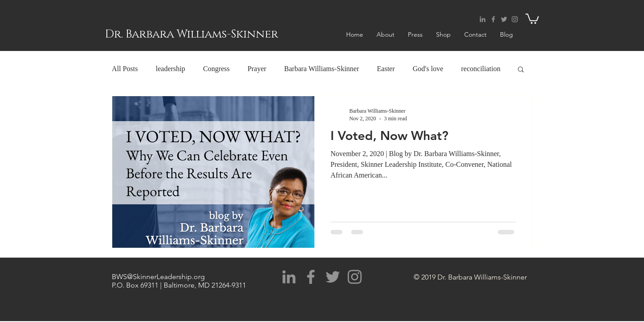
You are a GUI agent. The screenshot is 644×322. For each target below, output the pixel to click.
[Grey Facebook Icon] (493, 19)
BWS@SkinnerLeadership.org (158, 277)
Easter (386, 69)
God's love (428, 69)
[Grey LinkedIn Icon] (483, 19)
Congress (216, 69)
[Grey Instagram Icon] (515, 19)
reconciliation (481, 69)
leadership (170, 69)
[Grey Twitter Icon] (504, 19)
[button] (532, 18)
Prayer (257, 69)
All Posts (125, 69)
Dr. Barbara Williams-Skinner (192, 34)
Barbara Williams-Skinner (321, 69)
